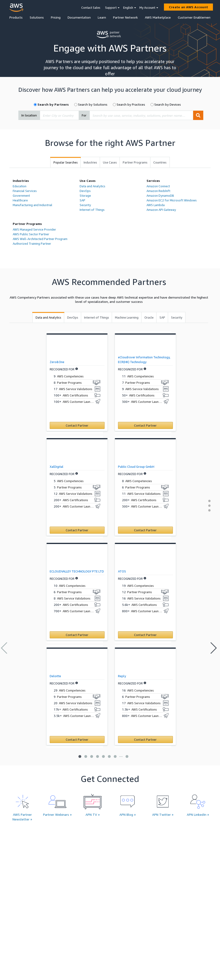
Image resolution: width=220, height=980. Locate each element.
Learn (102, 17)
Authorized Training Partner (32, 244)
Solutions (37, 17)
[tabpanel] (110, 214)
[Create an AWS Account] (188, 7)
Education (20, 186)
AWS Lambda (156, 205)
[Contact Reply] (145, 740)
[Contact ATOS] (145, 635)
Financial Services (25, 191)
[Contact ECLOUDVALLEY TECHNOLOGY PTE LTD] (77, 635)
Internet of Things (92, 210)
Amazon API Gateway (161, 210)
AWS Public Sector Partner (31, 234)
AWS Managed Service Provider (34, 229)
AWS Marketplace (158, 17)
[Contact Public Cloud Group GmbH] (145, 530)
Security (85, 205)
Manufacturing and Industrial (33, 205)
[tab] (65, 162)
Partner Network (125, 17)
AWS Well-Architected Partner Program (40, 239)
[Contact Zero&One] (77, 425)
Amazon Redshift (158, 191)
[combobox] (59, 115)
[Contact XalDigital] (77, 530)
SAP (82, 200)
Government (21, 196)
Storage (85, 196)
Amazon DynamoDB (160, 196)
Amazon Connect (158, 186)
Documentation (79, 17)
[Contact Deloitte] (77, 740)
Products (16, 17)
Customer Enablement (195, 17)
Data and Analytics (92, 186)
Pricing (56, 17)
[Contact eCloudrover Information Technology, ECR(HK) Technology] (145, 425)
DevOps (85, 191)
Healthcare (20, 200)
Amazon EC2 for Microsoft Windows (172, 200)
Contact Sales (91, 8)
